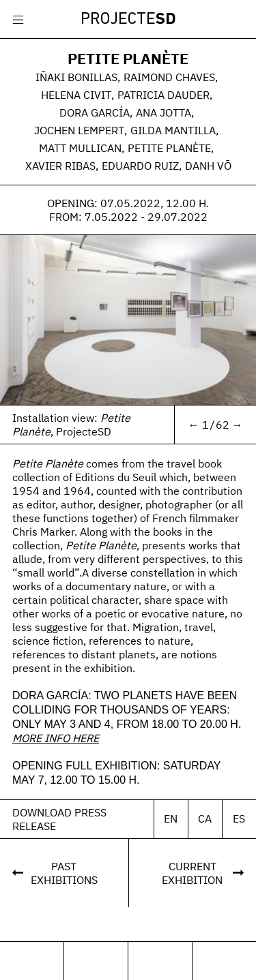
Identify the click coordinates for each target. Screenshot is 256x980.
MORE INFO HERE (56, 743)
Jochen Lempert (79, 130)
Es (239, 823)
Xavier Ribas (60, 166)
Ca (205, 823)
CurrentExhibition (192, 878)
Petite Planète (128, 58)
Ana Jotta (163, 112)
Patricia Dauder (163, 95)
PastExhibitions (64, 878)
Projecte (128, 20)
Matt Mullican (80, 148)
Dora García (95, 112)
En (171, 823)
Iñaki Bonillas (76, 77)
